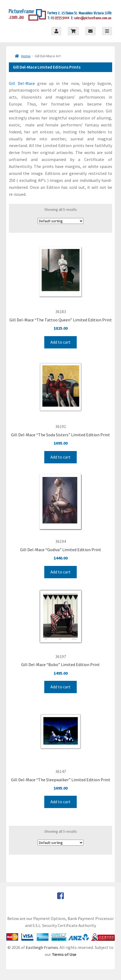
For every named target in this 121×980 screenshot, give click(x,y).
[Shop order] (61, 221)
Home (26, 56)
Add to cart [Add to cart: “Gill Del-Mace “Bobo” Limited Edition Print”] (61, 687)
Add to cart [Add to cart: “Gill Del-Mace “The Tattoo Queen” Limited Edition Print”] (61, 342)
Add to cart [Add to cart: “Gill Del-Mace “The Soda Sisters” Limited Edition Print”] (61, 457)
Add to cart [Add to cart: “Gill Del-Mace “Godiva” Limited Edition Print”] (61, 572)
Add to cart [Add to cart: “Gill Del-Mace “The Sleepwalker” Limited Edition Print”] (61, 802)
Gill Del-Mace (22, 83)
